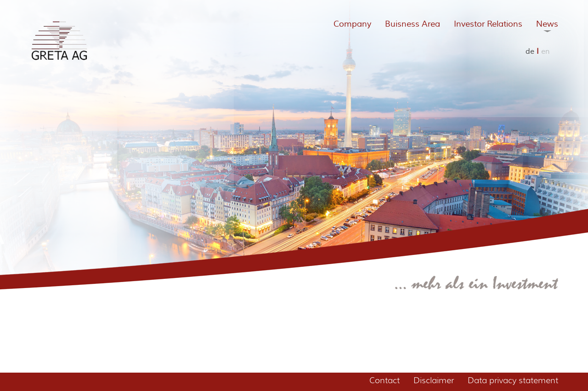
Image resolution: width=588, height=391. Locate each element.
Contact (384, 380)
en (546, 51)
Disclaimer (434, 380)
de (530, 51)
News (547, 24)
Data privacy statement (513, 380)
